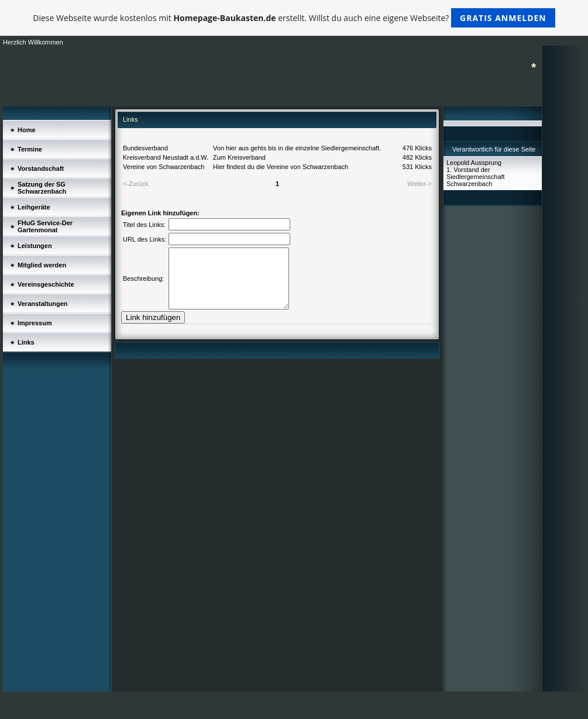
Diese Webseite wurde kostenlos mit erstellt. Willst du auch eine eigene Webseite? (294, 18)
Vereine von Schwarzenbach (164, 167)
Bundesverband (145, 148)
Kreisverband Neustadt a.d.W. (166, 157)
